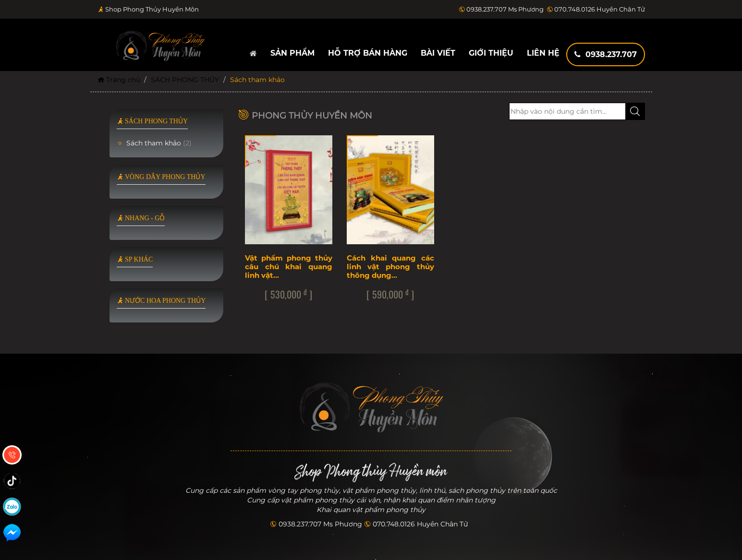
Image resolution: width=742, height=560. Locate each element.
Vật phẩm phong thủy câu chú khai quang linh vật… (289, 266)
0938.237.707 (606, 54)
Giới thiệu (491, 53)
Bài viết (438, 53)
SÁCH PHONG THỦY (185, 80)
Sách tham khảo (159, 143)
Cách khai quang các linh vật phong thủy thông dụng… (390, 266)
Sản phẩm (292, 53)
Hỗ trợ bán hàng (368, 53)
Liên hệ (543, 53)
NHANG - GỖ (141, 218)
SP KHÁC (135, 259)
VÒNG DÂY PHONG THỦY (161, 177)
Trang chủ (119, 80)
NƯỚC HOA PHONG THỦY (161, 301)
